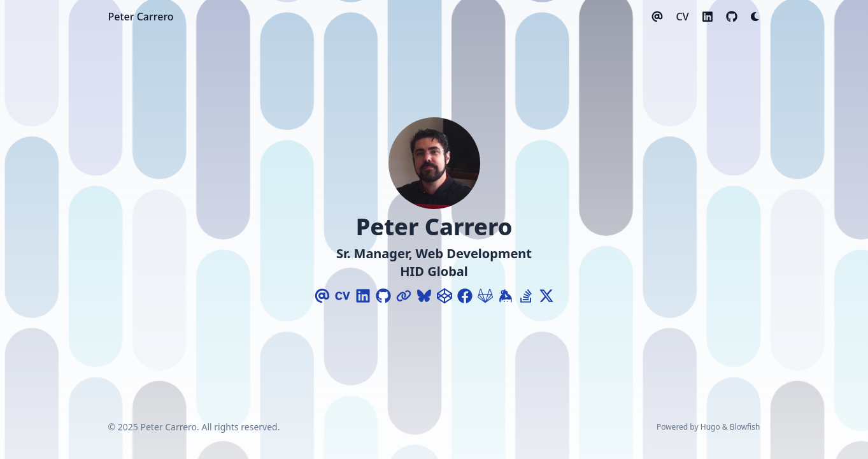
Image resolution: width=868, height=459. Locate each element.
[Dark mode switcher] (755, 17)
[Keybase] (506, 296)
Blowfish (745, 427)
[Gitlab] (485, 296)
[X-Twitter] (546, 296)
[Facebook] (465, 296)
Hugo (710, 427)
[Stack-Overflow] (526, 296)
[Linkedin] (363, 296)
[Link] (404, 296)
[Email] (322, 296)
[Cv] (343, 296)
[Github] (383, 296)
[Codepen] (445, 296)
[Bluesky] (424, 296)
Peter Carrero (141, 17)
